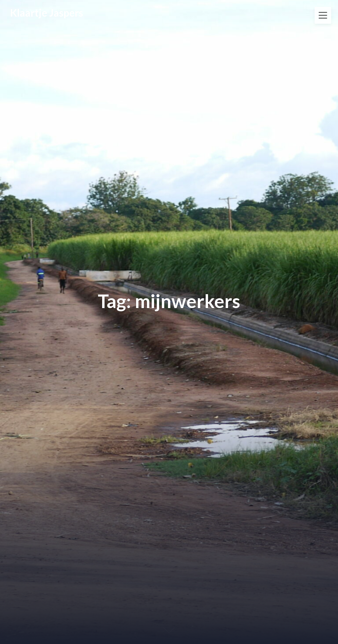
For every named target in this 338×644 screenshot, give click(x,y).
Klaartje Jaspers (47, 13)
